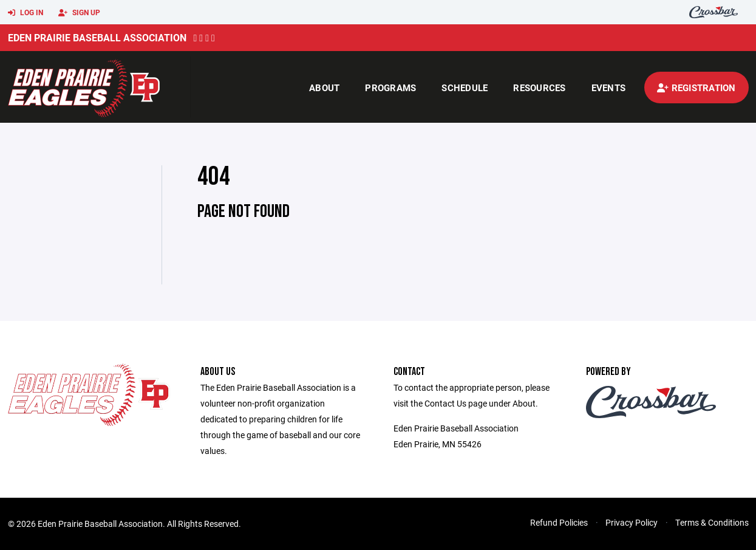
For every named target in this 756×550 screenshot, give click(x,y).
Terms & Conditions (712, 522)
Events (609, 88)
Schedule (465, 88)
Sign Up (79, 13)
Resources (539, 88)
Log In (26, 13)
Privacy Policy (632, 522)
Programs (390, 88)
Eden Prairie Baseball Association (97, 37)
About (324, 88)
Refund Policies (559, 522)
